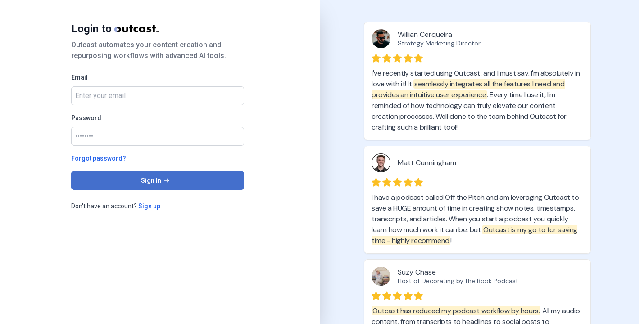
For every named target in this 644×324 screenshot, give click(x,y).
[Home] (137, 29)
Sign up (149, 206)
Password (86, 118)
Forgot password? (99, 158)
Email (79, 77)
